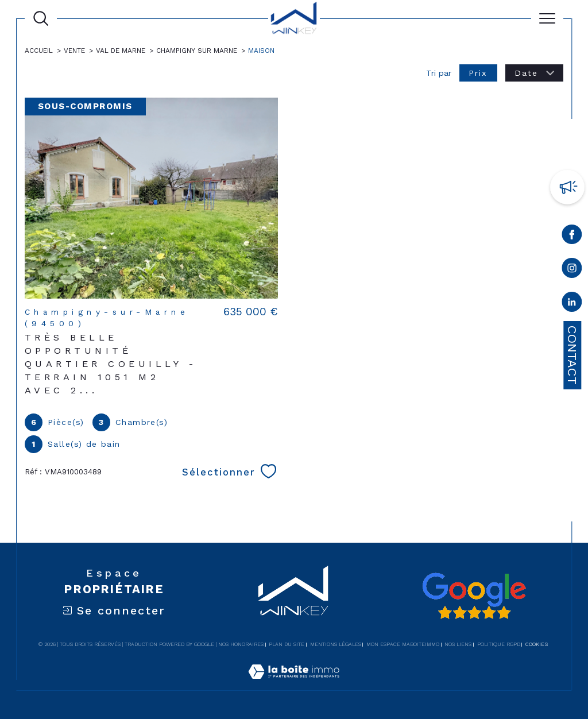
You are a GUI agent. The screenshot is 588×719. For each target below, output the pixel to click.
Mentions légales (336, 644)
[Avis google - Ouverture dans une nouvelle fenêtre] (474, 596)
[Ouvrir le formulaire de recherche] (41, 18)
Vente (74, 51)
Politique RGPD (499, 644)
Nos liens (458, 644)
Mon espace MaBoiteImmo (403, 644)
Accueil (39, 51)
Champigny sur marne (197, 51)
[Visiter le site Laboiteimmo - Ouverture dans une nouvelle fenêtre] (294, 684)
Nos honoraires (241, 644)
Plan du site (287, 644)
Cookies (537, 644)
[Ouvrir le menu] (547, 18)
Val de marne (121, 51)
